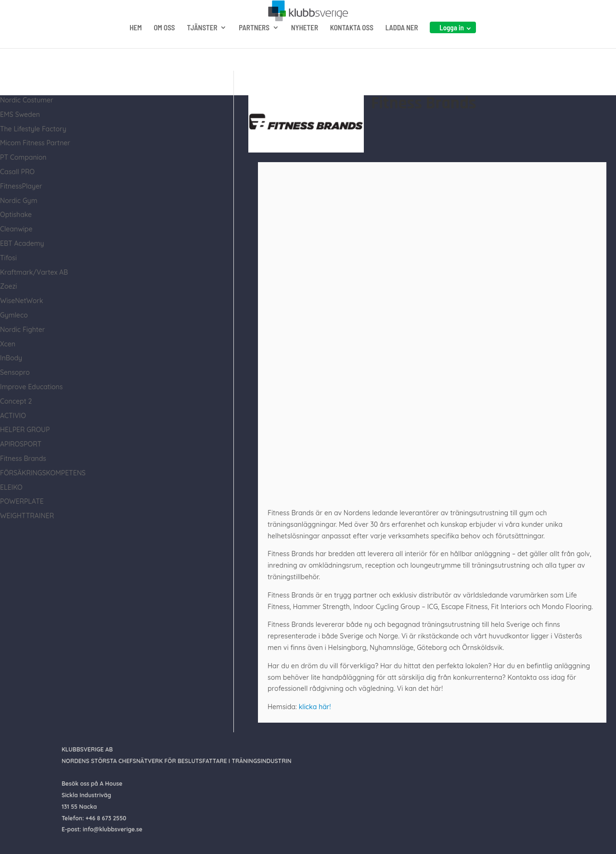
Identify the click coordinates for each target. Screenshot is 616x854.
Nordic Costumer (27, 100)
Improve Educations (31, 387)
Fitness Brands (23, 459)
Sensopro (15, 372)
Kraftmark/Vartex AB (34, 272)
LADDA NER (402, 47)
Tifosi (8, 258)
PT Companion (23, 157)
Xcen (8, 344)
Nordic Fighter (22, 330)
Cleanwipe (16, 229)
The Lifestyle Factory (33, 129)
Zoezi (8, 286)
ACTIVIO (13, 416)
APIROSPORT (21, 444)
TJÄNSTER (202, 47)
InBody (11, 358)
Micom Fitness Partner (35, 143)
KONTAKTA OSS (352, 47)
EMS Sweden (20, 115)
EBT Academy (22, 243)
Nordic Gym (19, 201)
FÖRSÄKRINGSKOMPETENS (43, 473)
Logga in (452, 47)
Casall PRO (17, 172)
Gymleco (14, 315)
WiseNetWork (22, 301)
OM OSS (164, 47)
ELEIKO (11, 487)
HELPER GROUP (25, 430)
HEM (135, 47)
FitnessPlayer (21, 186)
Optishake (16, 215)
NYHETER (305, 47)
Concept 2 (16, 401)
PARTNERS (254, 47)
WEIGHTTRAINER (27, 516)
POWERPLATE (22, 501)
